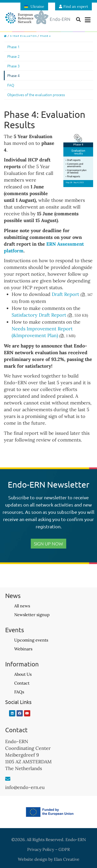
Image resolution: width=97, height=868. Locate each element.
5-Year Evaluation (23, 36)
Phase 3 (13, 66)
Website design (33, 859)
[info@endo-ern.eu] (8, 779)
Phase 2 (13, 56)
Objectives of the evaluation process (36, 95)
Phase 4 (13, 75)
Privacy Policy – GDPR (48, 849)
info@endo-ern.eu (25, 787)
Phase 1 (13, 47)
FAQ (11, 85)
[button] (88, 20)
